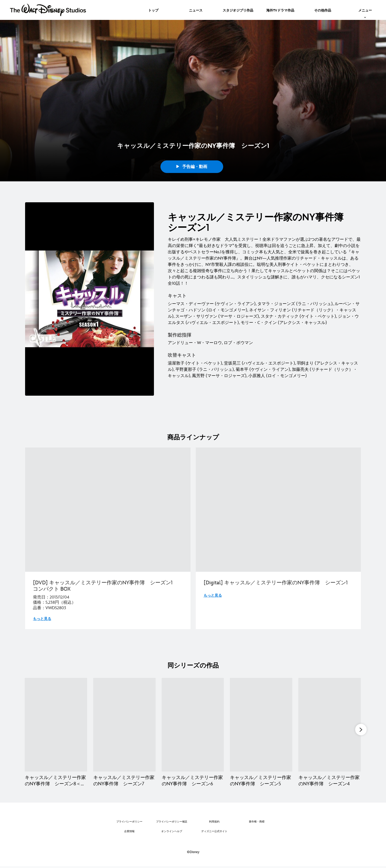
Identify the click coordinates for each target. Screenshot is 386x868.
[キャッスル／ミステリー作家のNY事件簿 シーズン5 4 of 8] (261, 725)
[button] (361, 730)
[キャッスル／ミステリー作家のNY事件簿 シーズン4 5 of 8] (330, 725)
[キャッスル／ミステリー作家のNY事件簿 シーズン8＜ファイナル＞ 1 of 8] (56, 725)
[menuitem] (153, 10)
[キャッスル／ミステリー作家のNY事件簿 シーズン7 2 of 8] (124, 725)
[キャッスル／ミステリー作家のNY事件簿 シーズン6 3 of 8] (193, 725)
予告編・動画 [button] (192, 167)
